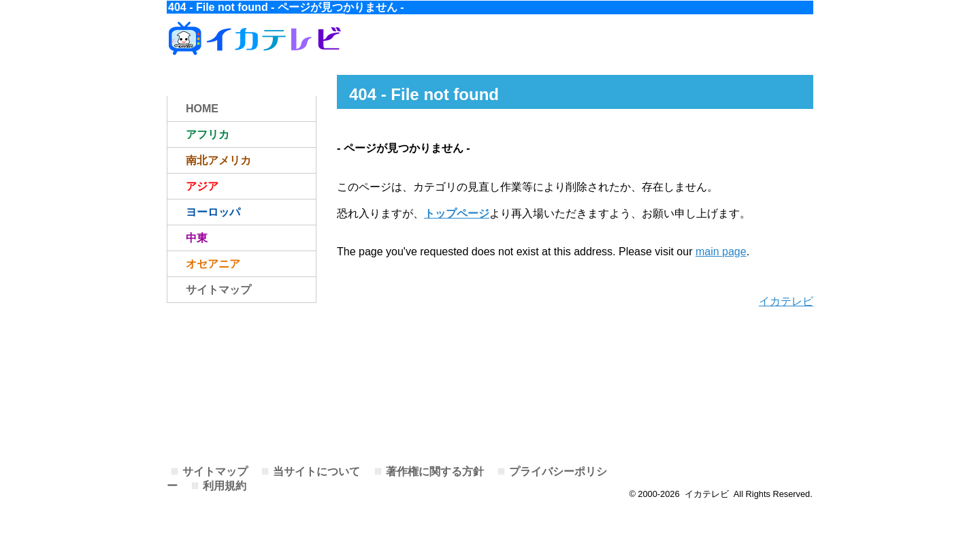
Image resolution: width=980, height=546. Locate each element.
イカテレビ (786, 301)
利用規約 (225, 486)
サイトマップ (218, 290)
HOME (202, 109)
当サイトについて (316, 471)
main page (721, 252)
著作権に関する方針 (435, 471)
